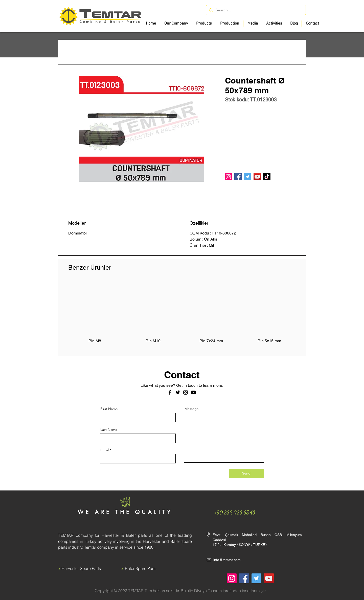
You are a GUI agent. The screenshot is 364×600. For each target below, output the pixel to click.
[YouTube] (257, 177)
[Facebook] (238, 177)
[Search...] (255, 10)
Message (192, 409)
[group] (182, 315)
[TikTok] (267, 177)
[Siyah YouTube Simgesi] (193, 392)
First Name (109, 409)
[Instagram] (228, 177)
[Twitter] (248, 177)
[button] (204, 24)
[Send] (246, 474)
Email (105, 450)
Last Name (109, 430)
